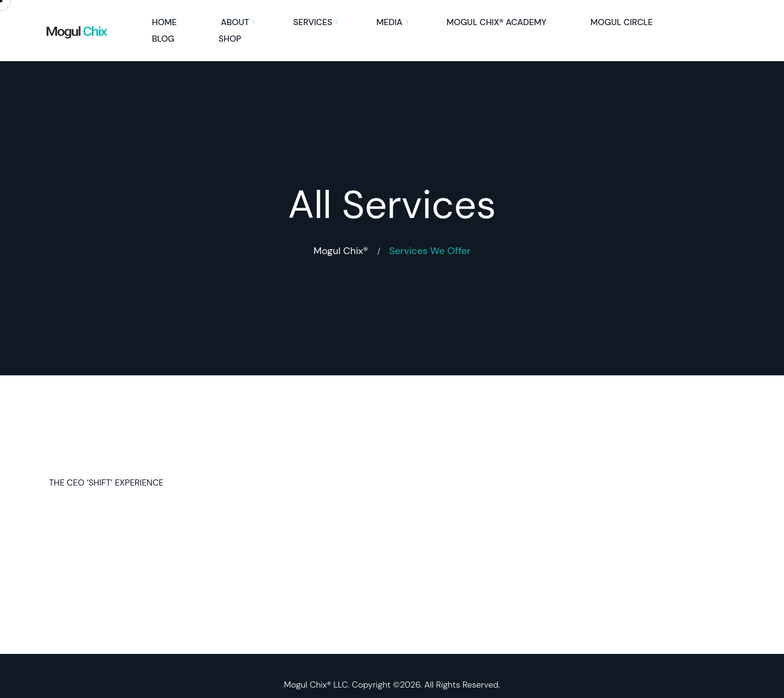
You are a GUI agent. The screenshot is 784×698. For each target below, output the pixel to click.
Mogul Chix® (341, 251)
